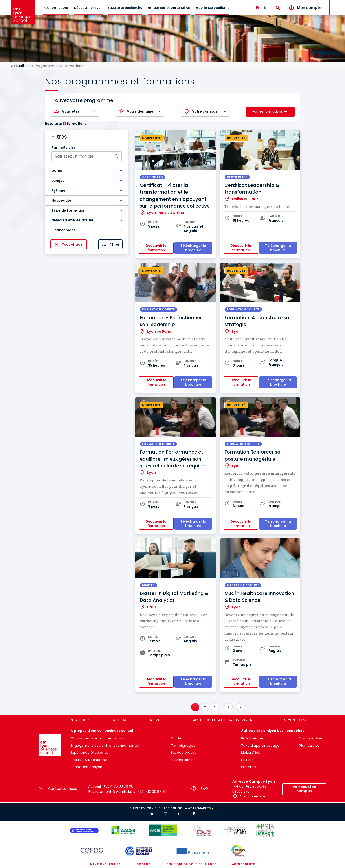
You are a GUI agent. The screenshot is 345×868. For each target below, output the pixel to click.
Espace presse (184, 752)
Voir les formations (267, 111)
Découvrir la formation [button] (156, 248)
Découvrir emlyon (88, 8)
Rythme (58, 191)
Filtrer (115, 244)
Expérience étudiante (212, 8)
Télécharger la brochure (193, 524)
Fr (258, 7)
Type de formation (68, 210)
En (266, 7)
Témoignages (183, 745)
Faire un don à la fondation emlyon (222, 720)
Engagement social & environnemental (105, 745)
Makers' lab (251, 752)
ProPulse (249, 767)
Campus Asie (311, 738)
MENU (336, 4)
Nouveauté (61, 200)
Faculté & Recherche (89, 760)
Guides (177, 738)
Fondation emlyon (86, 767)
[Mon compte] (305, 8)
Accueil (17, 66)
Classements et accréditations (98, 738)
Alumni (155, 720)
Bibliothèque (252, 738)
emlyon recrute (296, 720)
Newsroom (80, 720)
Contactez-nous (62, 789)
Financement (63, 230)
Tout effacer (73, 244)
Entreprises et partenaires (169, 8)
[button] (87, 171)
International (182, 760)
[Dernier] (241, 707)
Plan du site (309, 745)
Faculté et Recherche (125, 8)
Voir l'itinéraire (252, 796)
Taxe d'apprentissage (260, 745)
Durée (57, 171)
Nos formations (56, 8)
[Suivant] (228, 707)
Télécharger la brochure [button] (193, 248)
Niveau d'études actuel (72, 220)
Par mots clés (64, 148)
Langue (58, 181)
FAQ (204, 789)
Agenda (120, 720)
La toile (248, 760)
